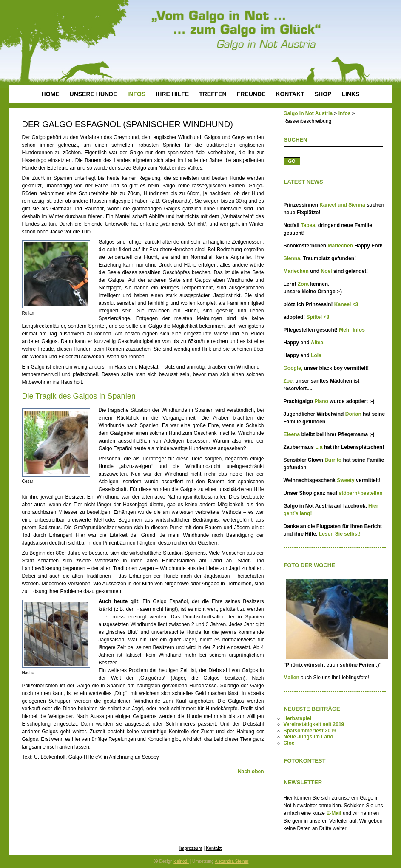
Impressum (191, 848)
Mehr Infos (352, 330)
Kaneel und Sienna (342, 205)
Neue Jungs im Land (309, 737)
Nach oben (251, 772)
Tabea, (309, 225)
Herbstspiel (297, 718)
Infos (345, 113)
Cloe (289, 743)
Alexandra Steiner (232, 861)
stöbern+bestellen (361, 493)
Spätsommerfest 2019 (310, 731)
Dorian (354, 414)
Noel (327, 271)
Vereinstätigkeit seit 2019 (314, 724)
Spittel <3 (318, 317)
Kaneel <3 (346, 304)
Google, (294, 368)
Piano (322, 401)
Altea (317, 343)
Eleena (293, 434)
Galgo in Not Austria (308, 113)
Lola (316, 355)
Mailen (292, 678)
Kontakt (214, 848)
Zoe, (290, 381)
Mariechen (341, 246)
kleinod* (181, 861)
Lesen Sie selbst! (339, 534)
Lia (320, 447)
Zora (304, 284)
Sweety (346, 480)
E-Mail (334, 813)
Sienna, (293, 258)
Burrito (334, 460)
